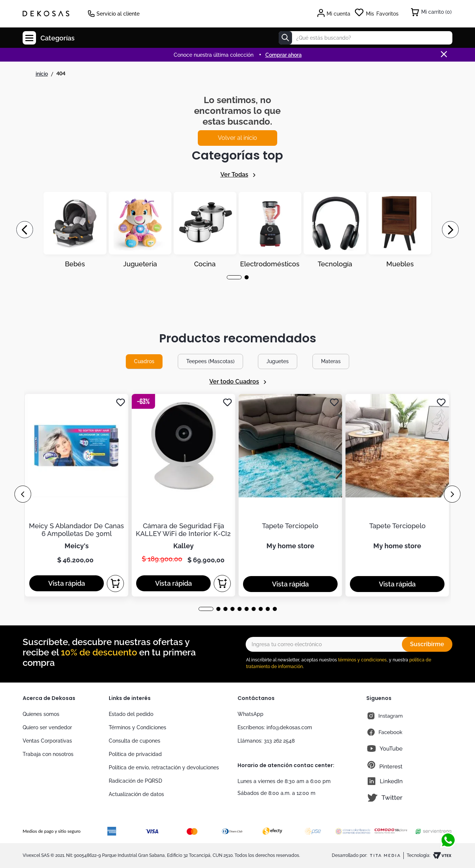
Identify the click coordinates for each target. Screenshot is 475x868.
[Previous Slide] (25, 230)
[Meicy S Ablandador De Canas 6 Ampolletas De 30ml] (77, 495)
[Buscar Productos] (285, 38)
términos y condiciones (362, 660)
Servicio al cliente (118, 14)
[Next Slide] (450, 230)
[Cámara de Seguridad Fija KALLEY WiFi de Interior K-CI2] (184, 495)
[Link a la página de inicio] (42, 74)
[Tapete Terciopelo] (290, 495)
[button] (234, 277)
